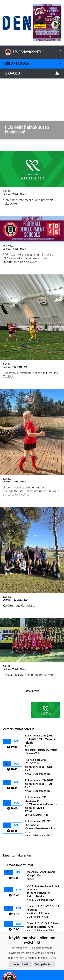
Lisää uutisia (32, 626)
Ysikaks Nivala (34, 64)
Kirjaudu (32, 73)
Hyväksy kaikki (20, 964)
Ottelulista (11, 778)
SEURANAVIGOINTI (34, 50)
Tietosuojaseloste (14, 927)
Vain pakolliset (44, 964)
